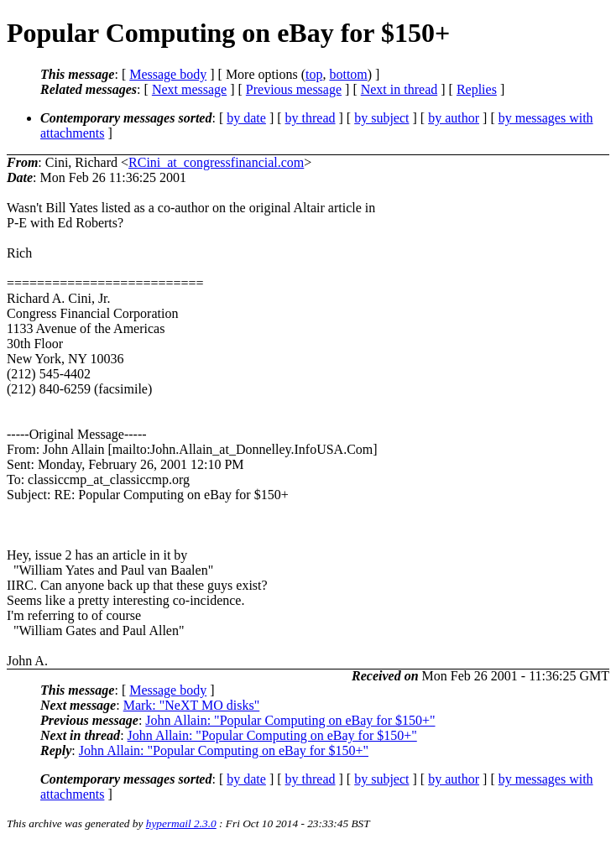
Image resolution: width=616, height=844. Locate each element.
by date (246, 118)
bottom (348, 74)
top (314, 74)
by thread (311, 118)
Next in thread (399, 89)
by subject (381, 118)
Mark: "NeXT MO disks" (192, 705)
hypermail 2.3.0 (181, 823)
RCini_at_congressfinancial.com (216, 162)
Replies (477, 89)
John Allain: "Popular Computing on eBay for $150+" (290, 720)
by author (454, 118)
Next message (189, 89)
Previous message (294, 89)
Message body (168, 74)
